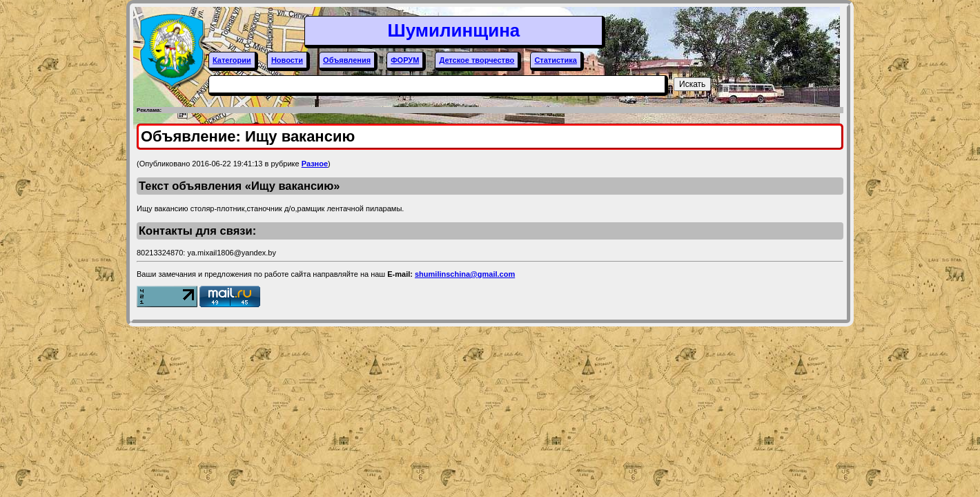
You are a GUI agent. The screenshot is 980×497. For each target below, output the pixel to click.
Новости (287, 60)
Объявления (347, 60)
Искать (692, 84)
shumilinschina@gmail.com (465, 274)
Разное (315, 164)
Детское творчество (477, 60)
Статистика (556, 60)
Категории (232, 60)
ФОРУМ (405, 60)
